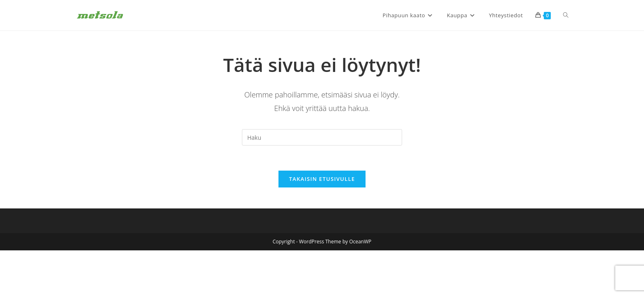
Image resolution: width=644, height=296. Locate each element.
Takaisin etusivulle (322, 179)
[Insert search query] (322, 137)
